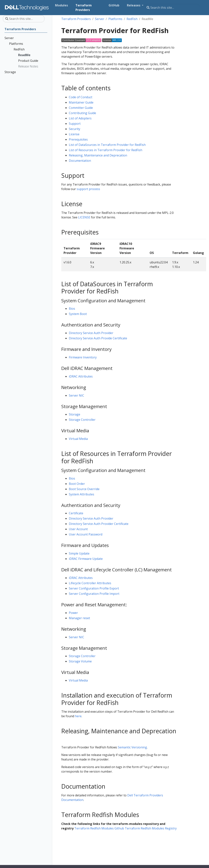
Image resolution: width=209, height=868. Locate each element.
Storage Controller (82, 420)
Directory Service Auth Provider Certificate (99, 524)
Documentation (80, 161)
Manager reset (79, 618)
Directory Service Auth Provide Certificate (98, 338)
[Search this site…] (172, 8)
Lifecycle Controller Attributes (90, 583)
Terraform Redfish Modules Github (99, 828)
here (78, 716)
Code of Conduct (81, 97)
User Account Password (86, 534)
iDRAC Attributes (81, 376)
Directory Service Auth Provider (91, 333)
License (74, 134)
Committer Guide (81, 108)
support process (88, 189)
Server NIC (77, 395)
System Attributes (82, 494)
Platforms (115, 19)
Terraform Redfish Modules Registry (151, 828)
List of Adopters (80, 118)
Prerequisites (78, 139)
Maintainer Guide (81, 102)
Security (75, 129)
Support (75, 124)
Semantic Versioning (132, 747)
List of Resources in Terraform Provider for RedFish (106, 150)
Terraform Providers (76, 19)
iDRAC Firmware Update (86, 559)
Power (73, 613)
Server (100, 19)
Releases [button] (134, 5)
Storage (75, 414)
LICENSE (84, 217)
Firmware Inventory (83, 357)
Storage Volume (80, 661)
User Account (78, 529)
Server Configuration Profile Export (94, 588)
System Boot (78, 314)
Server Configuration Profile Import (94, 594)
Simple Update (79, 553)
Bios (72, 309)
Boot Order (77, 484)
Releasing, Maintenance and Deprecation (98, 155)
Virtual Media (78, 439)
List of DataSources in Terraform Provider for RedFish (107, 145)
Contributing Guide (82, 113)
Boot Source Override (84, 489)
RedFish (132, 19)
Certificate (76, 513)
